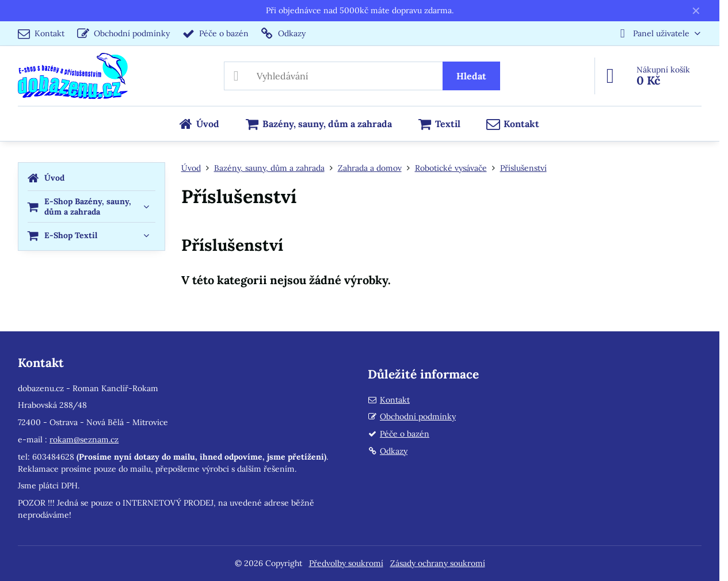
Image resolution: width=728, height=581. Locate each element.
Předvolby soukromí (346, 563)
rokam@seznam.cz (84, 439)
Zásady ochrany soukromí (438, 563)
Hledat (471, 76)
